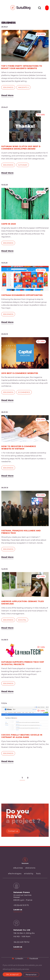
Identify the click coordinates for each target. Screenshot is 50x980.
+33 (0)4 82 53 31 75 (21, 905)
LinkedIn (18, 958)
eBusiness (8, 87)
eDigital (22, 620)
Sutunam (23, 165)
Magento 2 (23, 87)
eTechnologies (15, 874)
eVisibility (29, 874)
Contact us (13, 831)
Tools (38, 874)
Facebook (33, 958)
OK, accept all (12, 974)
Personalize (31, 975)
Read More (7, 95)
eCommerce (24, 392)
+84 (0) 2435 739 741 (21, 942)
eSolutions (30, 868)
